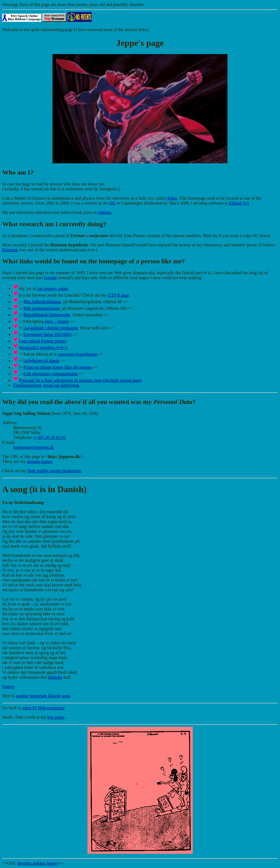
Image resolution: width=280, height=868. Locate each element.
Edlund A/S (239, 203)
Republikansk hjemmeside (47, 315)
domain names (40, 461)
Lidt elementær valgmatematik (51, 374)
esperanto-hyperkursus (78, 354)
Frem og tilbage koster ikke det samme (58, 367)
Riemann (10, 250)
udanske (55, 677)
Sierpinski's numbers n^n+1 (43, 348)
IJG (112, 203)
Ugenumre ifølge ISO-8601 (48, 334)
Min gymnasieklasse (42, 308)
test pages (56, 717)
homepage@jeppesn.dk (33, 447)
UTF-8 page (119, 295)
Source (8, 687)
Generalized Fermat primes (43, 341)
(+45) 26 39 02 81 (50, 437)
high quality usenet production (55, 471)
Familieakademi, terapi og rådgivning (46, 385)
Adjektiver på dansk (41, 361)
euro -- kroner (57, 321)
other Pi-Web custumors (43, 708)
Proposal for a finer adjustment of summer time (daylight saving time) (80, 380)
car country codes (53, 289)
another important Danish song (43, 696)
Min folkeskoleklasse (42, 302)
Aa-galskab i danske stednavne (51, 328)
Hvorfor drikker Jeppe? (38, 863)
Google (50, 278)
